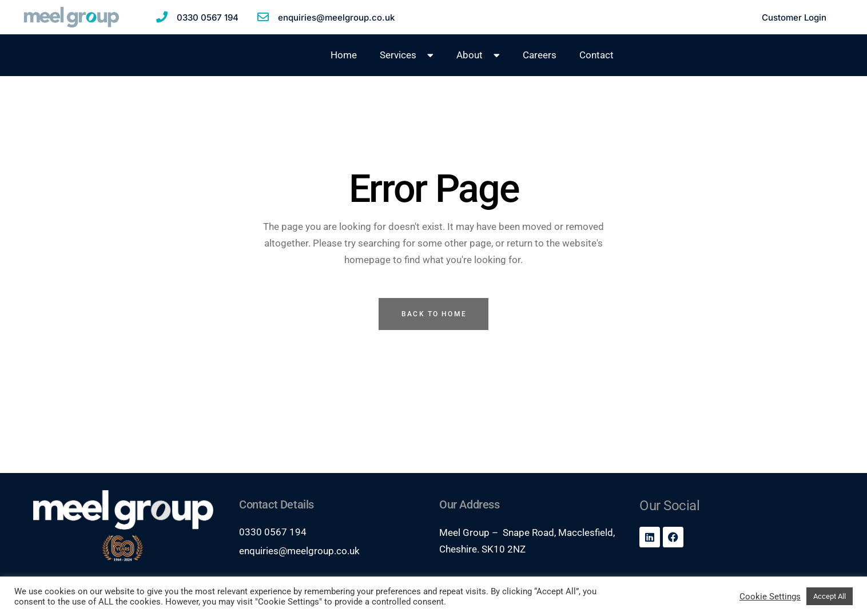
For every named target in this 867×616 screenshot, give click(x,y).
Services (407, 55)
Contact (596, 55)
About (478, 55)
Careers (540, 55)
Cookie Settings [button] (770, 597)
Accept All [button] (830, 596)
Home (344, 55)
